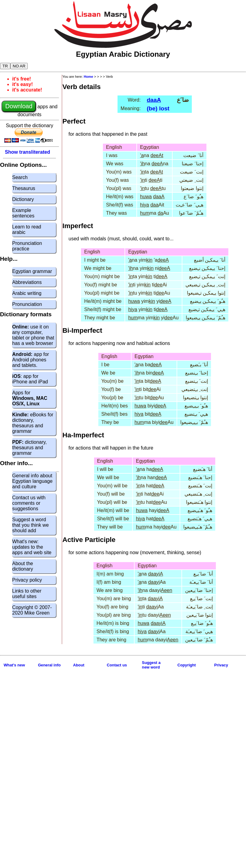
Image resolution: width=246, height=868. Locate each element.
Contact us (117, 665)
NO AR (19, 66)
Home (88, 77)
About (79, 665)
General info (49, 665)
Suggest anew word (151, 665)
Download (19, 106)
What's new (14, 665)
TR (5, 66)
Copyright (187, 665)
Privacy (221, 665)
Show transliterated (27, 152)
